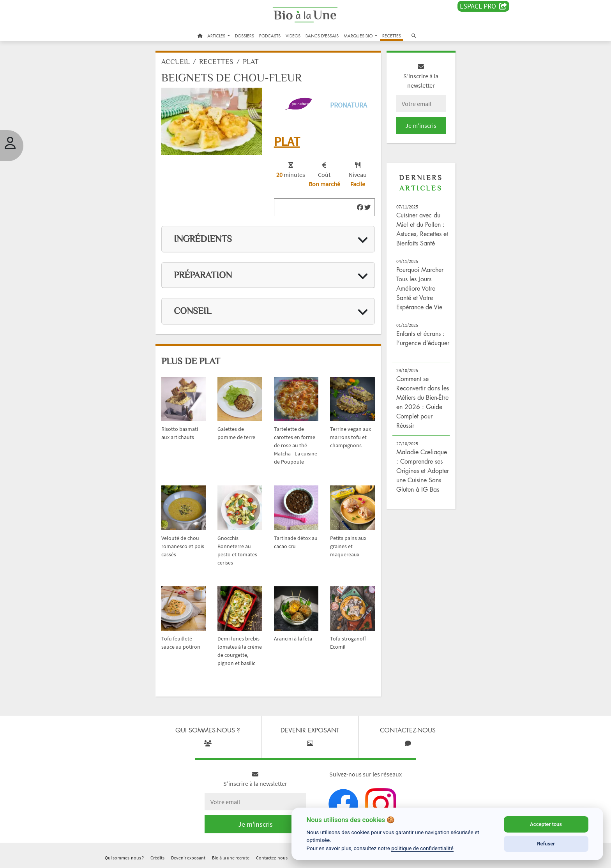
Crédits (157, 858)
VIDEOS (293, 36)
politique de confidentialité (422, 848)
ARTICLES (217, 36)
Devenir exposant (188, 858)
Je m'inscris (421, 125)
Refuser (546, 844)
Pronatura (349, 105)
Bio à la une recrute (231, 858)
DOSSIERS (245, 36)
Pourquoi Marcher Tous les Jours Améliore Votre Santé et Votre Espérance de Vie (420, 288)
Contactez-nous (272, 858)
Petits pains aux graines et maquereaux (348, 546)
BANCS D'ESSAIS (322, 36)
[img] (360, 207)
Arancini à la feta (293, 639)
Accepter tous (546, 824)
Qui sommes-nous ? (124, 858)
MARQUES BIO (359, 36)
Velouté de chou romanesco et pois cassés (183, 546)
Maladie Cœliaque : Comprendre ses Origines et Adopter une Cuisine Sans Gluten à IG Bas (423, 471)
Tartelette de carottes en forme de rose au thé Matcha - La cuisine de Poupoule (296, 445)
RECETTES (392, 36)
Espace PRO (483, 6)
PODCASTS (270, 36)
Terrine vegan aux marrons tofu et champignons (351, 437)
